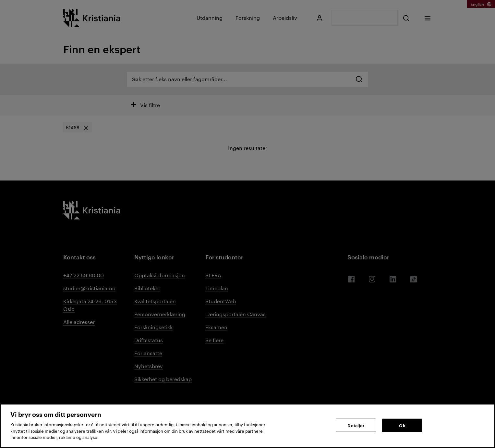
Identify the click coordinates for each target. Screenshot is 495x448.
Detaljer (356, 425)
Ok (402, 425)
